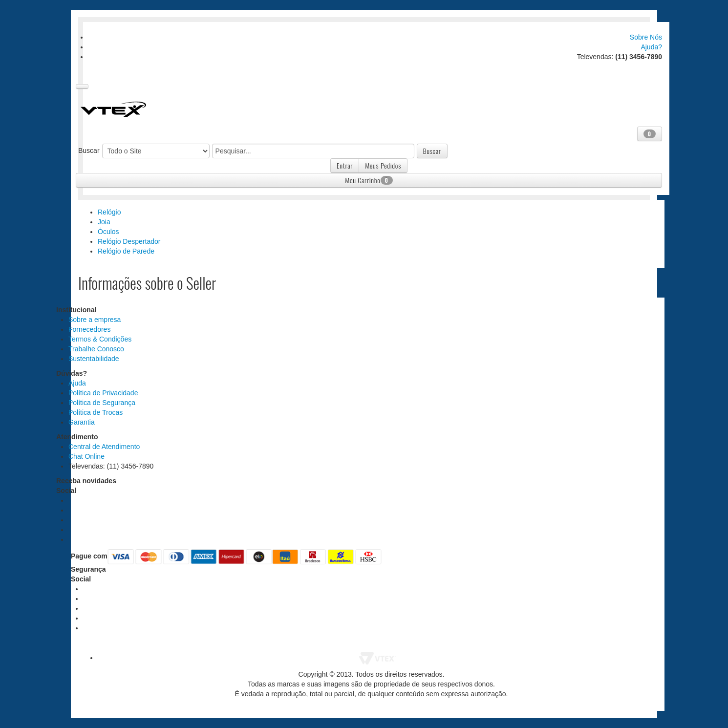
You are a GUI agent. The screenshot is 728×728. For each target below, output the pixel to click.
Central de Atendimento (104, 447)
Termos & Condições (100, 339)
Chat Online (86, 456)
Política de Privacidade (103, 393)
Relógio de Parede (126, 251)
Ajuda (77, 383)
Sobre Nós (646, 37)
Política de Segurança (102, 403)
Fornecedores (89, 329)
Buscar (89, 150)
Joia (104, 222)
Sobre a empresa (95, 320)
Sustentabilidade (94, 359)
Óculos (108, 232)
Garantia (82, 422)
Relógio (109, 212)
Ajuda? (651, 47)
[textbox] (313, 151)
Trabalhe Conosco (96, 349)
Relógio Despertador (129, 241)
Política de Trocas (96, 412)
